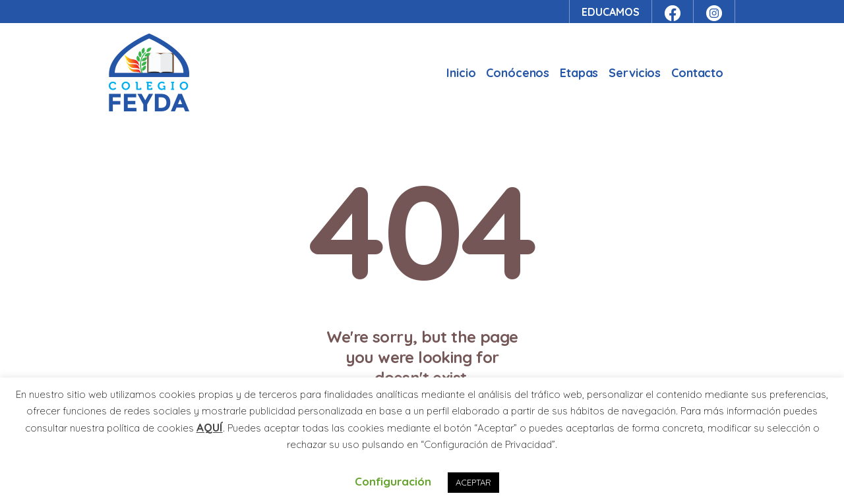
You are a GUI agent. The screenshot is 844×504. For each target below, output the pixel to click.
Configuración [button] (393, 481)
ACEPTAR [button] (473, 482)
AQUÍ (210, 427)
